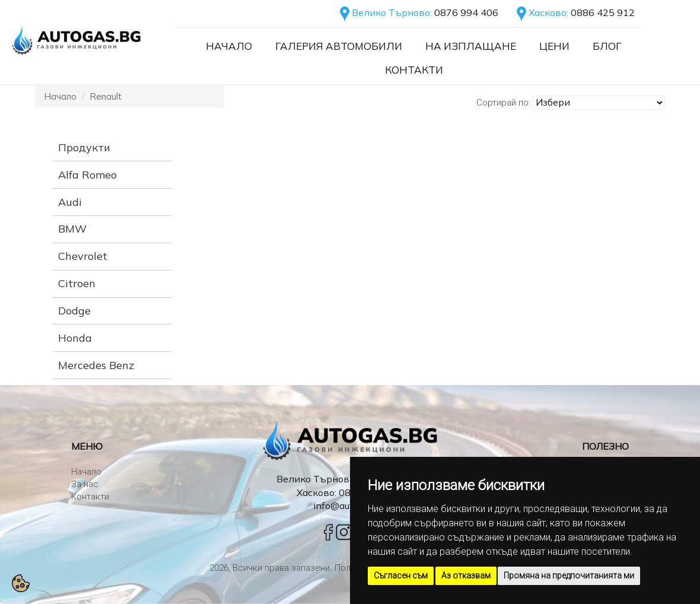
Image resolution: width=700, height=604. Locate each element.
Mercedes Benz (96, 365)
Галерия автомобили (339, 46)
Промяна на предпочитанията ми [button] (569, 576)
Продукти (84, 147)
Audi (70, 202)
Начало (229, 46)
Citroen (77, 283)
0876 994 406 (466, 12)
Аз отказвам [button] (466, 576)
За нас (85, 484)
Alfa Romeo (87, 175)
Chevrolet (83, 256)
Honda (75, 338)
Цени (554, 46)
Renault (106, 96)
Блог (607, 46)
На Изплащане (471, 46)
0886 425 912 (603, 12)
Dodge (74, 311)
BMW (72, 229)
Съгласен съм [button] (401, 576)
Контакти (414, 70)
